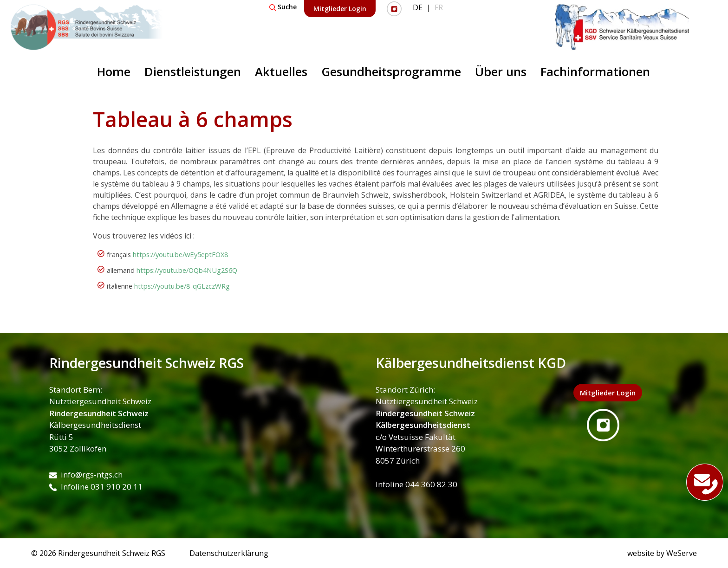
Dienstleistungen (193, 72)
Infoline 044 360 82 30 (416, 484)
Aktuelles (281, 72)
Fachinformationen (595, 72)
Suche (283, 7)
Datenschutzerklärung (229, 553)
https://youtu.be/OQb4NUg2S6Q (187, 270)
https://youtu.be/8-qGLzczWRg (182, 286)
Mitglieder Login (340, 9)
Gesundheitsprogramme (391, 72)
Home (114, 72)
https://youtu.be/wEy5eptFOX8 (180, 254)
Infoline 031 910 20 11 (96, 487)
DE (418, 7)
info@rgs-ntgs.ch (86, 474)
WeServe (682, 553)
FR (439, 7)
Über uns (501, 72)
